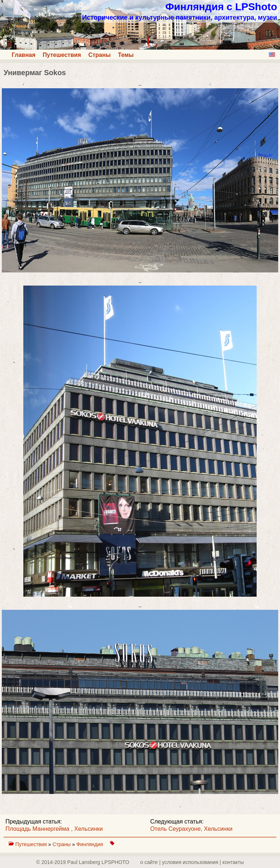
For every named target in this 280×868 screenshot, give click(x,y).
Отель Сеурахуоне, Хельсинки (191, 829)
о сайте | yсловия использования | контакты (192, 862)
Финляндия (90, 844)
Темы (126, 55)
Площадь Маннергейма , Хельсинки (54, 829)
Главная (24, 55)
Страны (99, 55)
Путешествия (62, 55)
